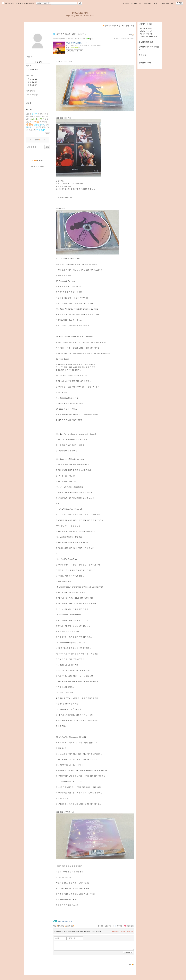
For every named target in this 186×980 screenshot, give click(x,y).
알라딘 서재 (10, 3)
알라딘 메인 (29, 3)
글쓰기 (157, 3)
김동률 (29, 114)
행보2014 (39, 127)
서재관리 (148, 3)
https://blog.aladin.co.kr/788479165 (80, 16)
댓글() (131, 34)
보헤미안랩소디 (64, 921)
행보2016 (32, 130)
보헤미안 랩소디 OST (66, 34)
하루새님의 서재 (80, 13)
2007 (37, 140)
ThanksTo (129, 926)
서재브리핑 (137, 3)
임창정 (37, 125)
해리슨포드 (31, 127)
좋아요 (100, 926)
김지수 (34, 114)
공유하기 (109, 926)
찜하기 (118, 926)
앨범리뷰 (33, 82)
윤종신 (30, 124)
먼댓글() (63, 926)
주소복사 (115, 931)
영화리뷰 (33, 85)
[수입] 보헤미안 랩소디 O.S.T (77, 43)
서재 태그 (30, 110)
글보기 (107, 26)
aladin (42, 166)
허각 (38, 130)
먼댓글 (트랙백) (145, 63)
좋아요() (71, 926)
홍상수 (43, 130)
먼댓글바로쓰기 (127, 931)
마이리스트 (34, 70)
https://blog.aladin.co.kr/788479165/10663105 (69, 39)
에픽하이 (43, 122)
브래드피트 (42, 114)
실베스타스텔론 (37, 119)
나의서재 (127, 3)
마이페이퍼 (30, 91)
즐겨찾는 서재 (168, 3)
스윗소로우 (34, 116)
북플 (20, 3)
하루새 (116, 39)
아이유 (36, 122)
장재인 (42, 125)
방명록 (29, 103)
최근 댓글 (142, 55)
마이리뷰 (29, 75)
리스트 (29, 66)
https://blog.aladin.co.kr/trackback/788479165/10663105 (82, 931)
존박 (47, 125)
